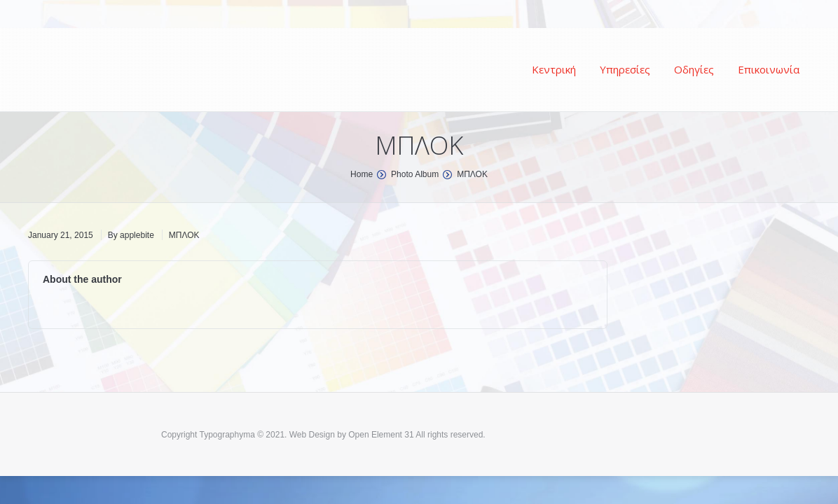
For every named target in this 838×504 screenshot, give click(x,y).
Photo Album (415, 174)
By (131, 235)
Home (362, 174)
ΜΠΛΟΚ (184, 235)
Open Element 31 (381, 435)
